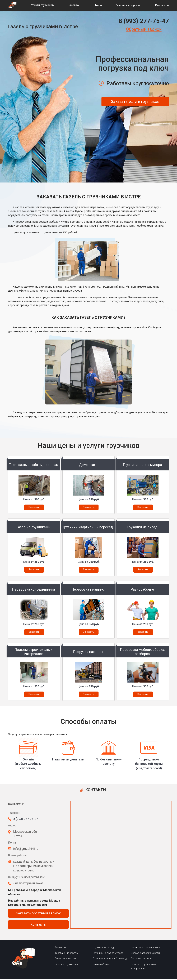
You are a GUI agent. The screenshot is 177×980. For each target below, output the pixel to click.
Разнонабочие (101, 965)
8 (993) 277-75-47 (144, 21)
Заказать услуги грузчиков (135, 102)
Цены (98, 5)
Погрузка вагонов (141, 960)
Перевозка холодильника (145, 948)
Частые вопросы (129, 5)
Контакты (162, 5)
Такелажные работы (66, 954)
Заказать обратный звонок (38, 914)
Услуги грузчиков (42, 5)
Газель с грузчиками (67, 965)
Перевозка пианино (66, 960)
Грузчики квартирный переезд (110, 960)
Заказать (34, 507)
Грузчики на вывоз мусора (108, 954)
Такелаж (74, 5)
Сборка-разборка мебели (145, 954)
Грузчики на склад (103, 948)
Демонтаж (61, 948)
